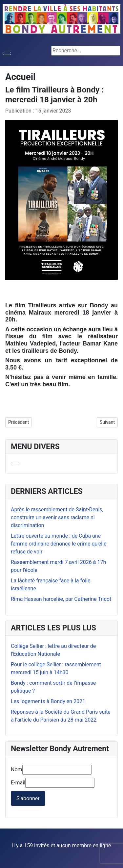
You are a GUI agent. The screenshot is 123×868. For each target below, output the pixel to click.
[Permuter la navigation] (7, 53)
